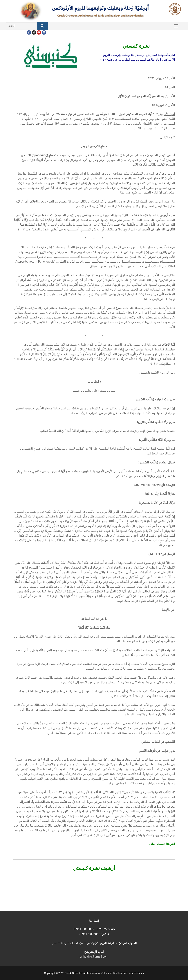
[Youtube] (39, 32)
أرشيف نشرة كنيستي (94, 868)
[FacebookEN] (44, 32)
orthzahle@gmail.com (94, 957)
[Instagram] (34, 32)
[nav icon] (176, 26)
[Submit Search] (42, 26)
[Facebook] (29, 32)
